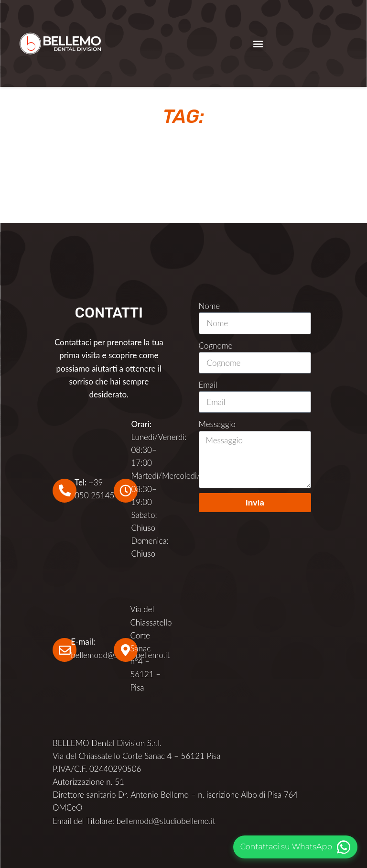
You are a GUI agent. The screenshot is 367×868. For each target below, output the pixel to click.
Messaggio (217, 424)
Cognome (216, 346)
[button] (258, 43)
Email (208, 385)
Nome (210, 306)
